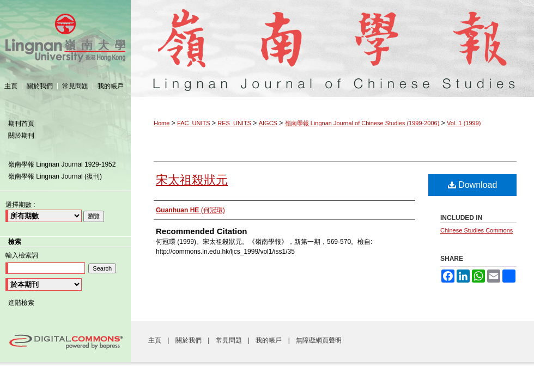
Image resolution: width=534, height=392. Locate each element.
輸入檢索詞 (22, 255)
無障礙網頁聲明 (319, 340)
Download (473, 185)
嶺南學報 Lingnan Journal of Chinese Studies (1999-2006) (332, 37)
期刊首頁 (21, 124)
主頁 (156, 340)
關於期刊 (21, 136)
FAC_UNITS (194, 123)
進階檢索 (21, 303)
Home (162, 123)
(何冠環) (190, 210)
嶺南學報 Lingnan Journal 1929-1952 (62, 164)
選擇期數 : (20, 205)
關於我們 (189, 340)
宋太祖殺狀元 (192, 180)
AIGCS (268, 123)
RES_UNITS (234, 123)
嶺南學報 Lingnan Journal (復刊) (55, 176)
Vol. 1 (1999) (464, 123)
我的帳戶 (269, 340)
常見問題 (230, 340)
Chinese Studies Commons (477, 230)
